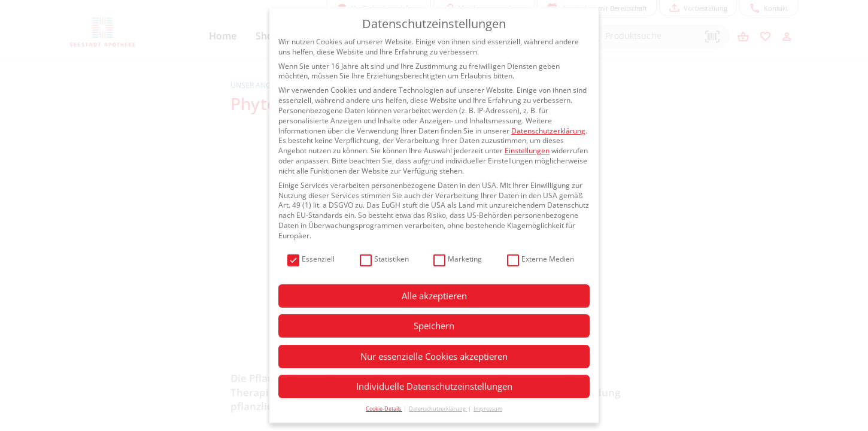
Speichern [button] (434, 326)
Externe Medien (541, 259)
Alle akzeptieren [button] (434, 296)
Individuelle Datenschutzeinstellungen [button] (434, 386)
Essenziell (311, 259)
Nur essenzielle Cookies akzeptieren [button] (434, 356)
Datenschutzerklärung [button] (438, 409)
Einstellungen (527, 151)
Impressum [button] (488, 409)
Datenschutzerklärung (548, 131)
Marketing (458, 259)
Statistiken (384, 259)
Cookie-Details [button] (384, 409)
